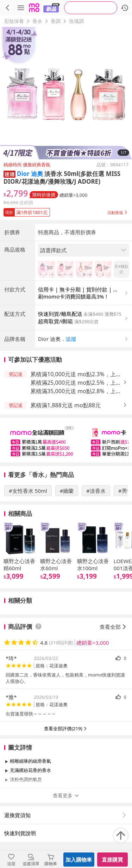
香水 (37, 21)
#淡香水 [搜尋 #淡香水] (96, 491)
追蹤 (71, 339)
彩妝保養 (14, 21)
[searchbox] (91, 8)
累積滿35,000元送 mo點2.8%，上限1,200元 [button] (76, 391)
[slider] (66, 440)
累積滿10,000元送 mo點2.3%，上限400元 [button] (76, 374)
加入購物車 (79, 860)
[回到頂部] (121, 835)
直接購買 (112, 860)
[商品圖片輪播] (66, 93)
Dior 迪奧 (30, 174)
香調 (56, 21)
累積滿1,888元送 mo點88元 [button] (65, 405)
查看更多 (66, 795)
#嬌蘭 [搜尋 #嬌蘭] (67, 491)
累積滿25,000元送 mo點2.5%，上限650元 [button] (76, 383)
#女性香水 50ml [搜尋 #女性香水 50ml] (28, 491)
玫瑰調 (76, 21)
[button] (10, 174)
